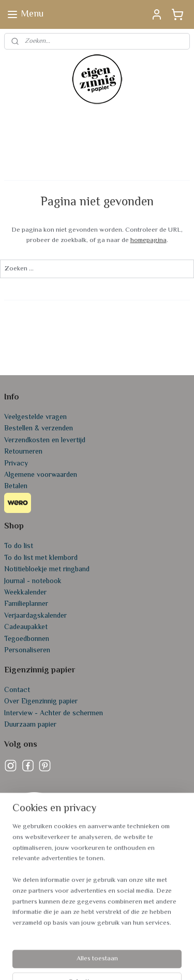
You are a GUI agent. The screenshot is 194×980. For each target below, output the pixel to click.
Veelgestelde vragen (35, 417)
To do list (19, 547)
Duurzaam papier (30, 725)
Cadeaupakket (26, 628)
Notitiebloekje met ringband (47, 570)
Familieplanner (26, 604)
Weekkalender (25, 593)
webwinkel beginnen (156, 944)
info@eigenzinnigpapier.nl (43, 904)
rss (124, 944)
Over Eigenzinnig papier (41, 702)
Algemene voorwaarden (41, 475)
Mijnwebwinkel (111, 961)
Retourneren (23, 452)
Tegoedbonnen (27, 639)
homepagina (148, 240)
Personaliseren (27, 651)
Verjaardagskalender (35, 616)
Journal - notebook (33, 582)
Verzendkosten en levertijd (45, 441)
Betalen (16, 487)
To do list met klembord (41, 558)
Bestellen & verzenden (39, 429)
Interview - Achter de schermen (54, 714)
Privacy (16, 464)
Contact (17, 690)
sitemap (106, 944)
